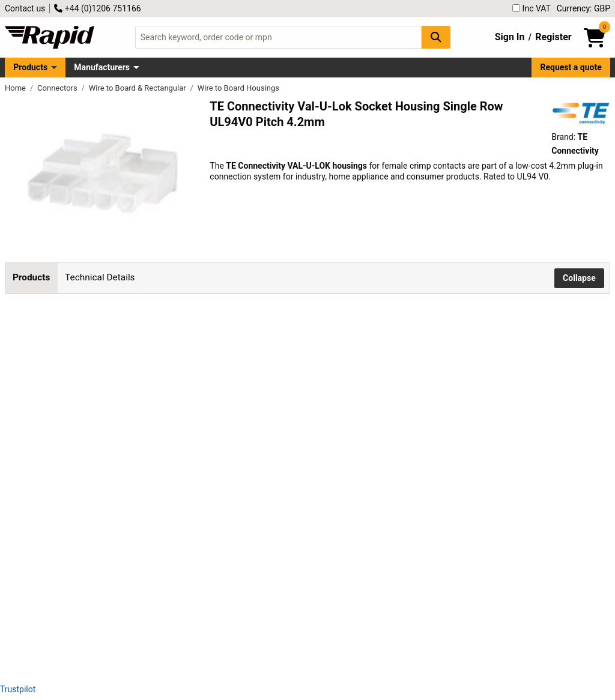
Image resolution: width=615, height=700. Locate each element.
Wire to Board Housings (238, 88)
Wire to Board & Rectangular (138, 88)
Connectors (58, 88)
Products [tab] (31, 277)
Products (30, 67)
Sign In (510, 37)
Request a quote (571, 67)
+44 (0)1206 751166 (97, 8)
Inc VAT (532, 8)
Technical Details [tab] (100, 277)
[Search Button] (436, 37)
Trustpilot (18, 689)
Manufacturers (102, 67)
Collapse (579, 278)
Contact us (25, 8)
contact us (274, 528)
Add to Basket (323, 377)
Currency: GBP (583, 8)
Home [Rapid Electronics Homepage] (16, 88)
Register (553, 37)
